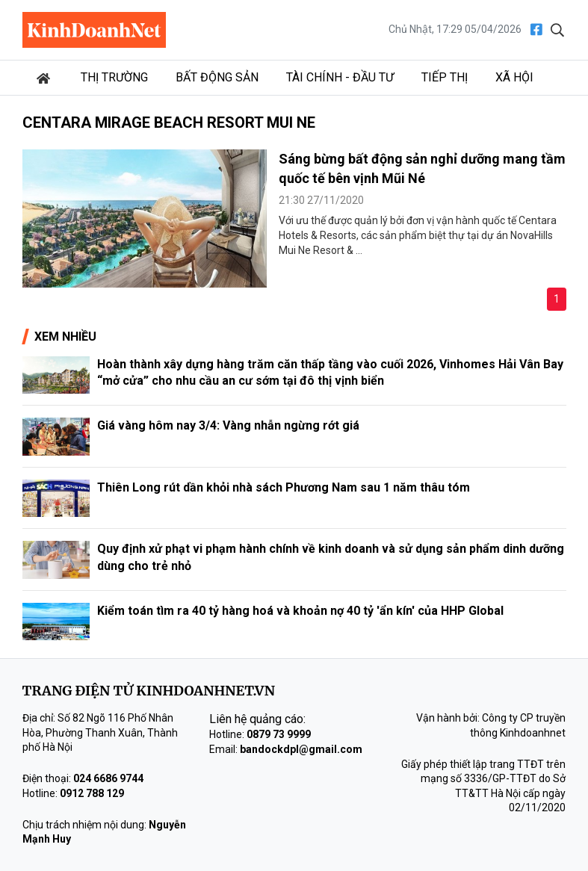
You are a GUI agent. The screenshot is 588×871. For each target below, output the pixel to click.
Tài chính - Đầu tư (340, 77)
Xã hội (514, 77)
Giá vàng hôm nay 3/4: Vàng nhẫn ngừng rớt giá (228, 425)
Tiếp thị (445, 77)
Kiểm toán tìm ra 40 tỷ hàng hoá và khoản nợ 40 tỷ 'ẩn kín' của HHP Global (300, 611)
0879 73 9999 (279, 734)
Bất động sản (217, 77)
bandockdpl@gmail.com (301, 749)
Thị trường (114, 77)
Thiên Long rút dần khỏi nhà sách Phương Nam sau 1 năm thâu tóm (284, 487)
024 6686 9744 (108, 778)
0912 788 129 (92, 793)
